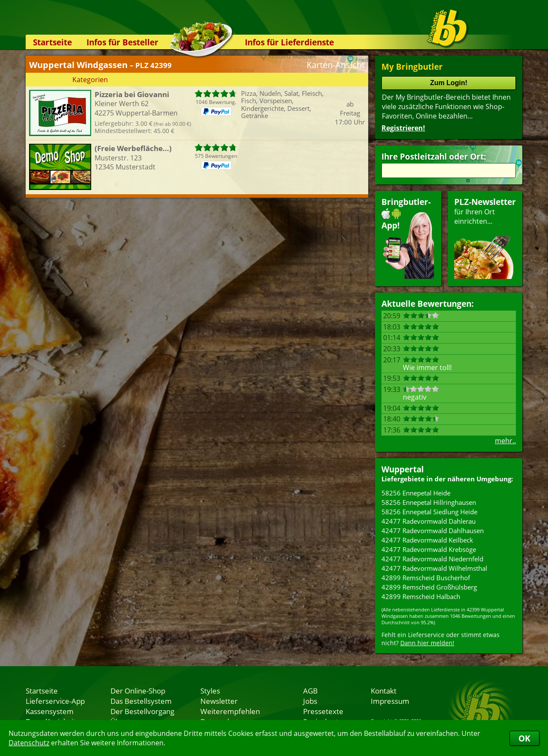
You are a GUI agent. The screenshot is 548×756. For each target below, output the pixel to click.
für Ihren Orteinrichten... (485, 238)
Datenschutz (29, 743)
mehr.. (505, 441)
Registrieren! (403, 128)
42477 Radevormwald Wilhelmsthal (434, 568)
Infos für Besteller (122, 42)
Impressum (390, 701)
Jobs (310, 701)
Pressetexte (323, 711)
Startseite (52, 42)
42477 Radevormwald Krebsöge (429, 549)
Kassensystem (50, 711)
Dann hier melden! (427, 643)
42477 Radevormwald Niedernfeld (432, 559)
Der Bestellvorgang (142, 711)
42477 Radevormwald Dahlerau (429, 521)
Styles (210, 691)
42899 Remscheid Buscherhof (426, 578)
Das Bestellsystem (141, 701)
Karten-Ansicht (336, 65)
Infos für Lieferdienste (289, 42)
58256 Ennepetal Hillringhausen (429, 502)
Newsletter (219, 701)
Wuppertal (403, 469)
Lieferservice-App (55, 701)
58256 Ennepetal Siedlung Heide (429, 512)
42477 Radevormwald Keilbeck (427, 540)
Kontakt (384, 691)
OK (524, 738)
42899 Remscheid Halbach (421, 596)
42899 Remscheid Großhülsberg (429, 587)
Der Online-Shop (138, 691)
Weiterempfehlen (230, 711)
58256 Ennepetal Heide (416, 493)
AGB (310, 691)
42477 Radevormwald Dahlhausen (433, 531)
